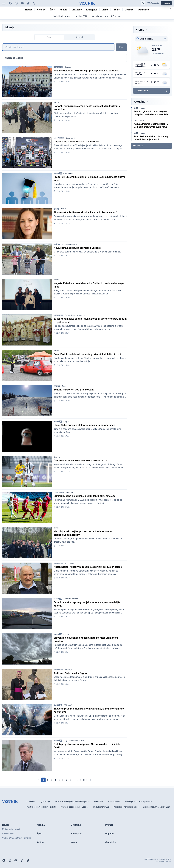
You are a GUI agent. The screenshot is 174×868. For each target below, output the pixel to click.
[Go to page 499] (79, 780)
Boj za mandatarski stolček (74, 741)
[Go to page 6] (63, 780)
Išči (121, 47)
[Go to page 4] (55, 780)
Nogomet (57, 457)
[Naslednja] (90, 780)
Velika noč (68, 705)
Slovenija (68, 67)
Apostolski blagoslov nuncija (75, 315)
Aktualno (140, 102)
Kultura (64, 209)
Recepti (79, 37)
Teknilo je (68, 670)
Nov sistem (68, 173)
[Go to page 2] (48, 780)
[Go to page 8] (70, 780)
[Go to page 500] (85, 780)
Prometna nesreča (71, 599)
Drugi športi (70, 138)
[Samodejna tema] (143, 3)
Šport (64, 386)
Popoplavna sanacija (70, 244)
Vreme (67, 634)
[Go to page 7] (67, 780)
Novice (56, 103)
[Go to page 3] (52, 780)
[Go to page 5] (59, 780)
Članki (49, 37)
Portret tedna (70, 563)
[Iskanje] (58, 47)
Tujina (67, 422)
